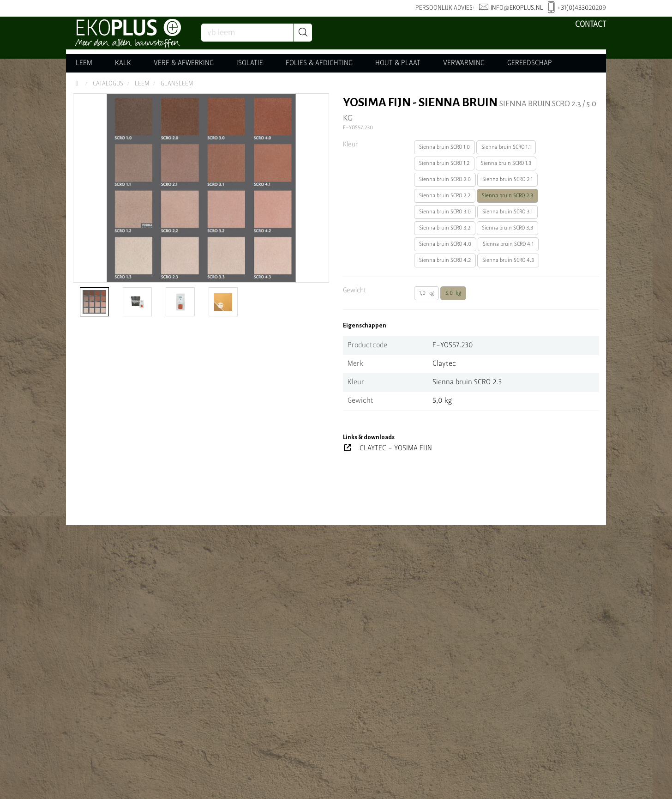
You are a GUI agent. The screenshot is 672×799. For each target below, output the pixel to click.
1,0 (426, 293)
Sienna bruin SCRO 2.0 (445, 180)
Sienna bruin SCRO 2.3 (507, 196)
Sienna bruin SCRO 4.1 (508, 244)
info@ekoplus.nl (511, 8)
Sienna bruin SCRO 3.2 (445, 228)
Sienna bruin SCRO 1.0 (444, 147)
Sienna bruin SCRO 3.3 (507, 228)
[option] (201, 188)
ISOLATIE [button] (250, 63)
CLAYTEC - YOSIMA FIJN (396, 448)
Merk (355, 364)
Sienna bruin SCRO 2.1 (507, 180)
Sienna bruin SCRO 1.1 (506, 147)
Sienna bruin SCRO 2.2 (445, 196)
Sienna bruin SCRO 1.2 (444, 163)
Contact (591, 25)
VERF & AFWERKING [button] (184, 63)
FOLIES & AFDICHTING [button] (319, 63)
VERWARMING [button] (464, 63)
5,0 (453, 293)
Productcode (367, 345)
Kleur (350, 145)
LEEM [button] (84, 63)
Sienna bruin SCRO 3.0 (445, 212)
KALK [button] (123, 63)
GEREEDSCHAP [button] (530, 63)
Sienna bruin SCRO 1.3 (506, 163)
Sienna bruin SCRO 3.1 (507, 212)
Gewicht (354, 291)
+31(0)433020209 (577, 8)
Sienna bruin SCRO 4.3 (508, 260)
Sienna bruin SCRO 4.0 (445, 244)
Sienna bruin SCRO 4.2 (445, 260)
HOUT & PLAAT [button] (398, 63)
